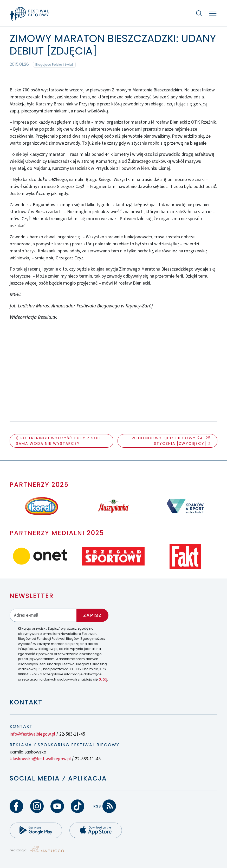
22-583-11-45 (72, 734)
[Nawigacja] (213, 13)
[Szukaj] (199, 13)
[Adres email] (43, 615)
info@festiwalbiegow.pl (32, 734)
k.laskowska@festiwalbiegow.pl (40, 759)
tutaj (103, 679)
